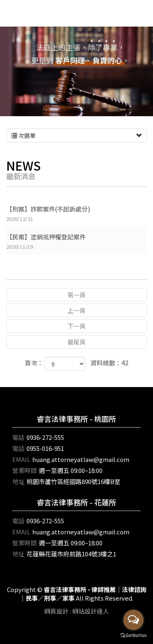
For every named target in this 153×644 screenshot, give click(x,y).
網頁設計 (56, 611)
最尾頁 (76, 342)
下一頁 (76, 326)
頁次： (34, 363)
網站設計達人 (91, 611)
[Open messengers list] (133, 620)
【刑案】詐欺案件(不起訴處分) (76, 214)
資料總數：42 (110, 363)
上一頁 (76, 310)
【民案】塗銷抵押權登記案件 (76, 242)
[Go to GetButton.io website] (133, 636)
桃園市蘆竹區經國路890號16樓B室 (73, 481)
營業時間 (24, 470)
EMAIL (21, 459)
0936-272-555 (45, 437)
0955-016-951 (45, 448)
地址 (18, 481)
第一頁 (76, 295)
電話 (18, 437)
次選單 (76, 135)
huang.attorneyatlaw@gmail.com (81, 459)
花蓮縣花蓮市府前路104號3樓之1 (71, 554)
